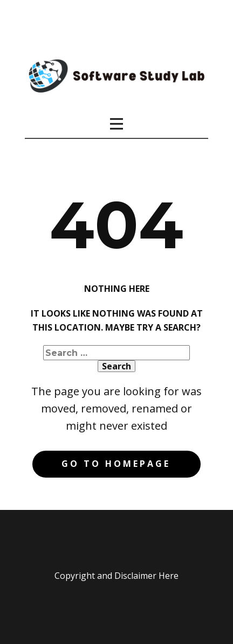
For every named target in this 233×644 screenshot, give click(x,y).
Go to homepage (116, 464)
